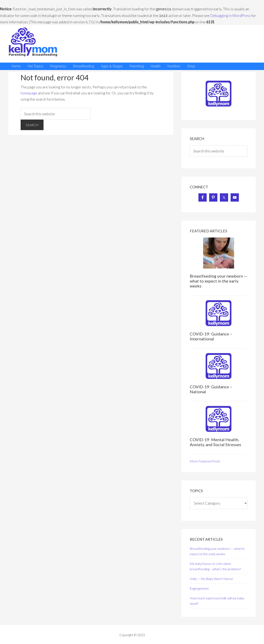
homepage (29, 92)
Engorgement (199, 588)
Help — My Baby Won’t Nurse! (212, 578)
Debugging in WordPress (230, 15)
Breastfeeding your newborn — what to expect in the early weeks (219, 280)
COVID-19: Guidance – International (211, 335)
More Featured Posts (205, 460)
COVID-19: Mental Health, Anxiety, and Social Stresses (215, 441)
